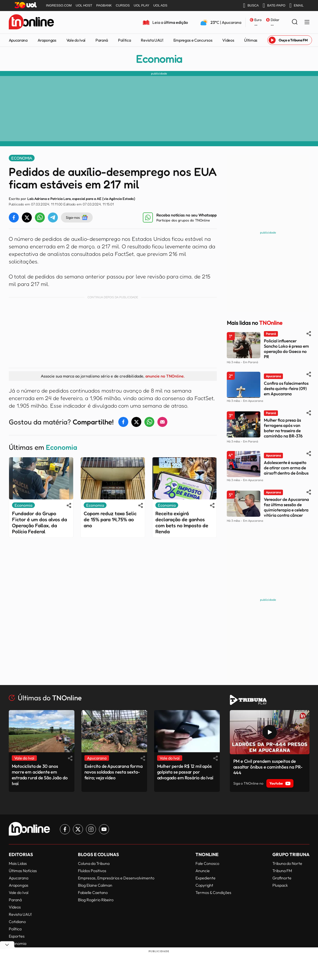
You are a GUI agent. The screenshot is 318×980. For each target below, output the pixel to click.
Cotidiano (17, 922)
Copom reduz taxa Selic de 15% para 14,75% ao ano (110, 519)
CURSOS (123, 5)
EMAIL (297, 6)
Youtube (280, 783)
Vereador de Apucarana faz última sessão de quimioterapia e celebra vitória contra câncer (286, 507)
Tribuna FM (282, 871)
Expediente (205, 878)
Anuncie (203, 871)
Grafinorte (282, 878)
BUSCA (251, 6)
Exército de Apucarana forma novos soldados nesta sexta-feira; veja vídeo (114, 772)
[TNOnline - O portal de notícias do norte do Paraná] (31, 22)
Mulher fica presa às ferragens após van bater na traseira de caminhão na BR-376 (283, 428)
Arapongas (47, 40)
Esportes (17, 936)
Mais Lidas (18, 863)
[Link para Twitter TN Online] (78, 829)
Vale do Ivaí (76, 40)
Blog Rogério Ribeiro (96, 900)
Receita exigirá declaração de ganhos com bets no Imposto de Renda (182, 522)
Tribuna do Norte (287, 863)
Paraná (102, 40)
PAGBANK (104, 5)
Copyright (204, 885)
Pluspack (280, 885)
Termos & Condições (213, 892)
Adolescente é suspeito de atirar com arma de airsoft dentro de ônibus (286, 468)
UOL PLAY (142, 5)
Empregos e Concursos (193, 40)
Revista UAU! (152, 40)
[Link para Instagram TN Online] (91, 829)
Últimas (251, 40)
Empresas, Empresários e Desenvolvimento (116, 878)
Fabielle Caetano (93, 892)
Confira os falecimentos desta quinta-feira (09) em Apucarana (286, 388)
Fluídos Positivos (92, 871)
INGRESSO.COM (59, 5)
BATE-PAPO (274, 6)
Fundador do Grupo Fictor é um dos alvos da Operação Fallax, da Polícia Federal (39, 522)
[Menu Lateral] (307, 22)
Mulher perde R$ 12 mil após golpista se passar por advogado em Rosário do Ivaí (185, 772)
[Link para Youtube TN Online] (104, 829)
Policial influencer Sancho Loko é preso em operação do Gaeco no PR (286, 349)
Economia (159, 59)
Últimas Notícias (23, 871)
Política (124, 40)
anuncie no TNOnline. (165, 376)
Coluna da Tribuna (94, 863)
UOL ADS (160, 5)
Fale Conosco (207, 863)
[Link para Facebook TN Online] (65, 829)
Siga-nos (77, 217)
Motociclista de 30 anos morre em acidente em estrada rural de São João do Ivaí (40, 775)
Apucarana (18, 40)
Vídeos (228, 40)
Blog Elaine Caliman (95, 885)
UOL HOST (84, 5)
